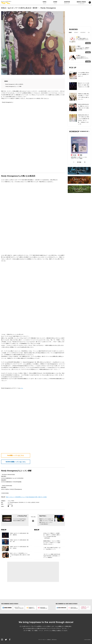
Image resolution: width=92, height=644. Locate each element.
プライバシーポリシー (42, 640)
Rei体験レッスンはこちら (16, 455)
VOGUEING (21, 502)
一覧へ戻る (33, 519)
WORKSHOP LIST (85, 131)
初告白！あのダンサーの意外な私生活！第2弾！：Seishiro (19, 547)
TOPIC (45, 3)
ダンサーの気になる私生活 (30, 502)
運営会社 (49, 640)
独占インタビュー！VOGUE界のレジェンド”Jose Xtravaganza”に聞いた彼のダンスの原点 (20, 555)
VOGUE (38, 502)
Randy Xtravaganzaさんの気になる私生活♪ (14, 84)
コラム (9, 501)
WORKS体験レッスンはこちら (16, 462)
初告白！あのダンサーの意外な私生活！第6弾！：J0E (19, 541)
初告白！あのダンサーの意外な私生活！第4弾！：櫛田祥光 (19, 534)
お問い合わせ (54, 640)
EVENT (55, 3)
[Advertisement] (22, 572)
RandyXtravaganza (14, 502)
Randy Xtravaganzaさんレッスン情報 (13, 86)
